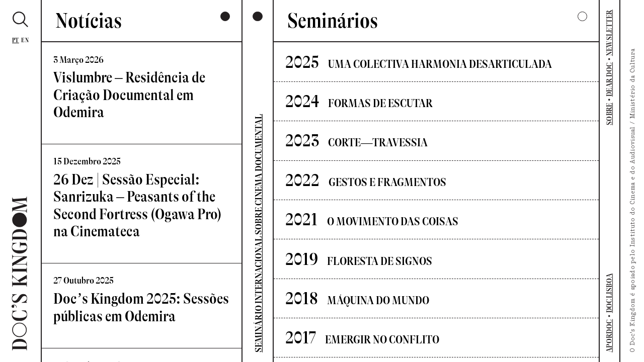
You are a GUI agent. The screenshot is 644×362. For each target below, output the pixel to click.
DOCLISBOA (610, 293)
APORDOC (610, 336)
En (25, 40)
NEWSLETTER (610, 33)
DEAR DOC (610, 79)
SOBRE (610, 114)
